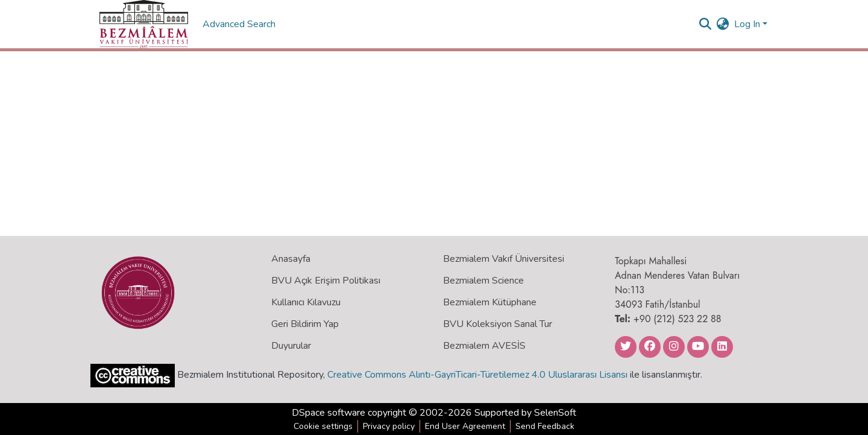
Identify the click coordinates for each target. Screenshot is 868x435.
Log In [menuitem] (747, 24)
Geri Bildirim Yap (305, 324)
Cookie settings (323, 426)
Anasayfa (291, 259)
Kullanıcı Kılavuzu (306, 302)
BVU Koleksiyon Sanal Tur (498, 324)
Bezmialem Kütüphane (490, 302)
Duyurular (291, 346)
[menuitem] (723, 24)
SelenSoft (555, 413)
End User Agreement (465, 426)
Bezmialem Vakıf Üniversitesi (504, 259)
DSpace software (329, 413)
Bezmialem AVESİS (484, 346)
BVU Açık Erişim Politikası (326, 281)
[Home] (144, 24)
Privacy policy (389, 426)
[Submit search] (706, 24)
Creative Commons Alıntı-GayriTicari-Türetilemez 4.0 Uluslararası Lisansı (477, 375)
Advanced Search (240, 24)
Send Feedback (545, 426)
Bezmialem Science (483, 281)
